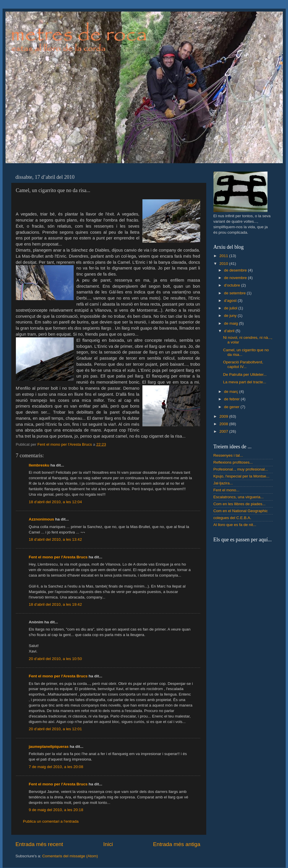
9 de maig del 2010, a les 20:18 (56, 810)
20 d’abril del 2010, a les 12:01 (55, 729)
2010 (224, 264)
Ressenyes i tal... (228, 455)
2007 (224, 431)
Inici (108, 844)
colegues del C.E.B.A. (232, 518)
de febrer (233, 399)
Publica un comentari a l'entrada (51, 821)
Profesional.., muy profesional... (241, 469)
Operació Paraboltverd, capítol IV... (243, 364)
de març (232, 392)
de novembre (236, 278)
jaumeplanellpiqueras (49, 747)
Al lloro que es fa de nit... (235, 525)
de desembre (236, 270)
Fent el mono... (226, 490)
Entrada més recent (39, 844)
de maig (232, 323)
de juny (231, 316)
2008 (224, 424)
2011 (224, 256)
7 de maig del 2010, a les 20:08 (56, 767)
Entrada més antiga (177, 844)
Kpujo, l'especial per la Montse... (241, 476)
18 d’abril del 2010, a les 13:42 (55, 539)
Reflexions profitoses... (233, 462)
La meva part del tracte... (245, 382)
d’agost (231, 301)
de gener (232, 407)
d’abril (230, 331)
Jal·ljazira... (223, 483)
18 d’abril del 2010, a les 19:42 (55, 604)
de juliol (231, 308)
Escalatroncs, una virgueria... (239, 497)
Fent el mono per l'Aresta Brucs (58, 557)
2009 (224, 416)
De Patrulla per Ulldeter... (245, 374)
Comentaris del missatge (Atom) (70, 856)
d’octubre (233, 285)
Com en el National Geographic (241, 511)
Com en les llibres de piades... (240, 504)
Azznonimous (42, 519)
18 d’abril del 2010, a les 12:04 (55, 502)
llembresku (39, 465)
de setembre (236, 293)
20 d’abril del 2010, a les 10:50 (55, 659)
